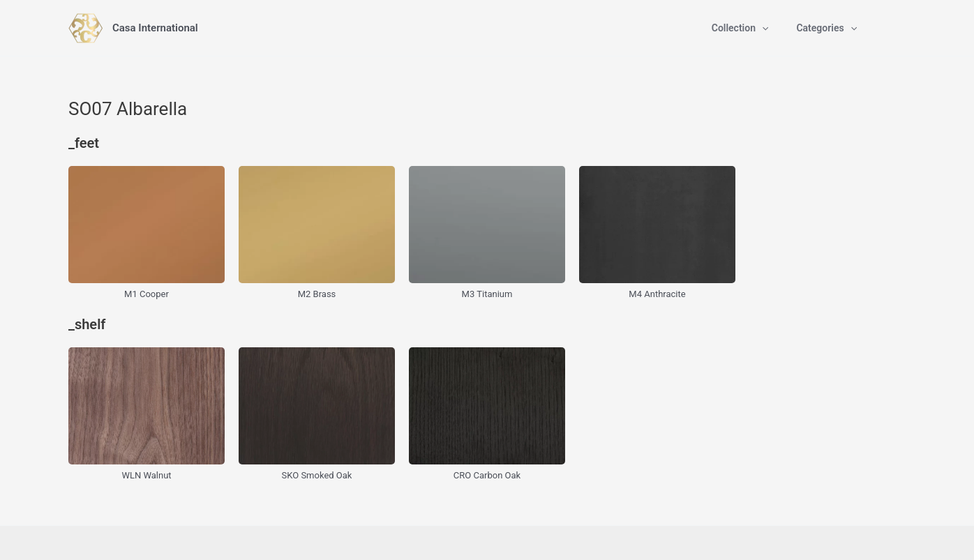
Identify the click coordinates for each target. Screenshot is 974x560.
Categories (826, 28)
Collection (740, 28)
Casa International (155, 28)
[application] (762, 28)
